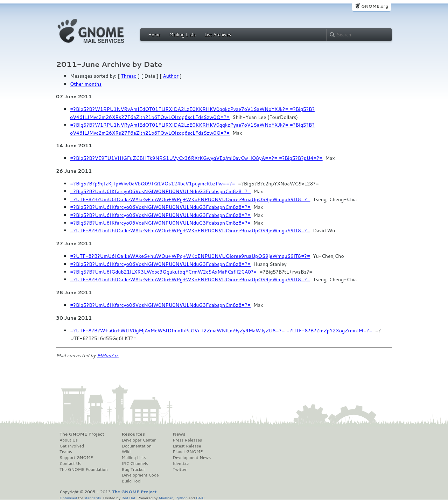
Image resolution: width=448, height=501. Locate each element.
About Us (69, 440)
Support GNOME (76, 458)
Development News (192, 458)
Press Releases (187, 440)
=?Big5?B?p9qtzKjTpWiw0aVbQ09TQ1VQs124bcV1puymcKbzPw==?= (153, 184)
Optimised (68, 498)
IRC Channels (135, 464)
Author (171, 76)
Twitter (180, 470)
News (179, 434)
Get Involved (72, 446)
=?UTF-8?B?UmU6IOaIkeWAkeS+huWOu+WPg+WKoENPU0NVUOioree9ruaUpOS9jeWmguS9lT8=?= (190, 199)
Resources (133, 434)
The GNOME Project (82, 434)
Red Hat (128, 498)
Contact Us (70, 464)
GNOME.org (375, 6)
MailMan (166, 498)
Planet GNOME (188, 452)
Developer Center (139, 440)
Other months (86, 84)
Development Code (140, 475)
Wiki (126, 452)
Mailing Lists (182, 35)
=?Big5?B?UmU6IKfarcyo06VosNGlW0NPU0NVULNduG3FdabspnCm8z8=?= (160, 191)
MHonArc (108, 355)
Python (181, 498)
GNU (200, 498)
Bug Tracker (134, 470)
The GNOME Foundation (84, 470)
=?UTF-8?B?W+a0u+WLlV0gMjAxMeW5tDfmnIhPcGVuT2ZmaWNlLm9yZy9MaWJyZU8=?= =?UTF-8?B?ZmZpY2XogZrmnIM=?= (221, 331)
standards (92, 498)
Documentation (137, 446)
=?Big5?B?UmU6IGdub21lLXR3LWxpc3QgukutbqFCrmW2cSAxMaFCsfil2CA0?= (163, 272)
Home (154, 35)
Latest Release (187, 446)
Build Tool (132, 481)
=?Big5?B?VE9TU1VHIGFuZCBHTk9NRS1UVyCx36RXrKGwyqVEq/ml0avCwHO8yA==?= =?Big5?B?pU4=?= (196, 158)
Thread (129, 76)
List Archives (218, 35)
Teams (66, 452)
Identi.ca (181, 464)
